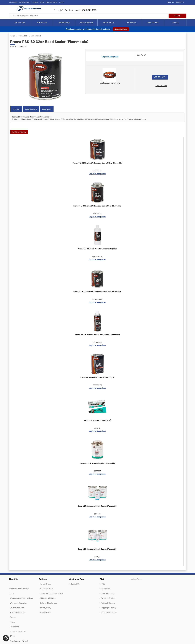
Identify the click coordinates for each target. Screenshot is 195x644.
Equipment (42, 23)
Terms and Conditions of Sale (52, 594)
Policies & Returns (108, 603)
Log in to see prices (110, 57)
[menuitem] (20, 23)
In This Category (19, 132)
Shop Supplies (86, 23)
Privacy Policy (46, 608)
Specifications (31, 109)
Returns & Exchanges (49, 603)
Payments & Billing (108, 598)
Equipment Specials (18, 631)
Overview (16, 109)
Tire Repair (131, 23)
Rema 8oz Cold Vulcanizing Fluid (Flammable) (97, 463)
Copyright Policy (47, 589)
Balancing (20, 23)
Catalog (35, 2)
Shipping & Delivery (48, 598)
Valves (175, 23)
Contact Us (180, 2)
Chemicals (37, 36)
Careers (13, 617)
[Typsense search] (89, 16)
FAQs (103, 584)
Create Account (71, 10)
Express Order (25, 2)
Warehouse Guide (17, 608)
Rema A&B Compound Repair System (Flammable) (97, 506)
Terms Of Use (46, 584)
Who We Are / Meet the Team (22, 598)
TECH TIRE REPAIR (52, 2)
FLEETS (62, 2)
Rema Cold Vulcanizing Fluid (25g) (97, 420)
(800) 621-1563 (88, 10)
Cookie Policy (46, 612)
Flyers (12, 622)
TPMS (42, 2)
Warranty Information (18, 603)
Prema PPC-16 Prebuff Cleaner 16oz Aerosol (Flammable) (97, 335)
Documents (47, 109)
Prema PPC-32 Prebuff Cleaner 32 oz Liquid (97, 377)
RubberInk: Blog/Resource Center (19, 591)
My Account (106, 589)
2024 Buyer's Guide (18, 612)
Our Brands (13, 2)
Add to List (159, 77)
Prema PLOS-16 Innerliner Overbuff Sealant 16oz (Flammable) (97, 292)
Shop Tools (109, 23)
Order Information (108, 594)
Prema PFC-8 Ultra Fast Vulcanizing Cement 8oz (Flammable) (97, 206)
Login (58, 10)
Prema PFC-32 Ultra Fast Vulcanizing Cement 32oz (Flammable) (97, 163)
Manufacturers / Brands (19, 641)
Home (13, 36)
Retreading (64, 23)
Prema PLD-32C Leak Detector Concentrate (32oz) (97, 249)
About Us (170, 2)
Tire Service (153, 23)
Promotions (15, 627)
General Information (109, 612)
